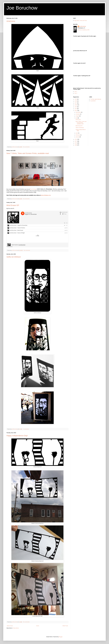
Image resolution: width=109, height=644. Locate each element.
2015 (76, 107)
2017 (76, 103)
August (78, 116)
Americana (11, 21)
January (78, 137)
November (78, 112)
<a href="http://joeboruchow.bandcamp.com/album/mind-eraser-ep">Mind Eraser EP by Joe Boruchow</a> (89, 56)
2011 (76, 141)
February (78, 135)
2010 (76, 143)
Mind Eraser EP (13, 205)
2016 (76, 105)
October (78, 114)
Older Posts (65, 626)
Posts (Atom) (16, 628)
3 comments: (26, 429)
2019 (76, 99)
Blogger (61, 637)
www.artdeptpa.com (46, 195)
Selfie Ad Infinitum (14, 257)
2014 (76, 109)
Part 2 (76, 93)
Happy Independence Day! (17, 436)
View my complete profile (84, 30)
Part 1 (76, 91)
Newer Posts (10, 626)
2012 (76, 139)
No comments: (27, 147)
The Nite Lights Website (96, 99)
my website (93, 101)
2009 (76, 145)
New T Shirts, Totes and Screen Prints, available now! (28, 153)
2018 (76, 101)
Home (38, 626)
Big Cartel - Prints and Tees (81, 21)
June (77, 133)
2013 (76, 111)
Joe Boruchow (22, 8)
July (77, 118)
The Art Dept (33, 189)
